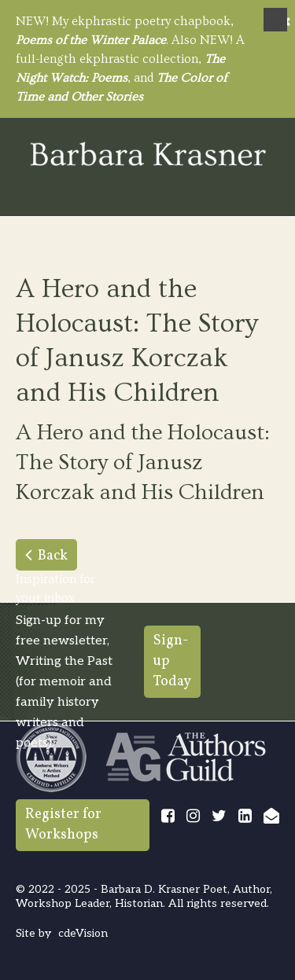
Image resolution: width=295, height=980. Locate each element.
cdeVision (83, 933)
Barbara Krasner (148, 155)
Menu (275, 20)
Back (53, 556)
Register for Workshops (63, 825)
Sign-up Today (172, 661)
